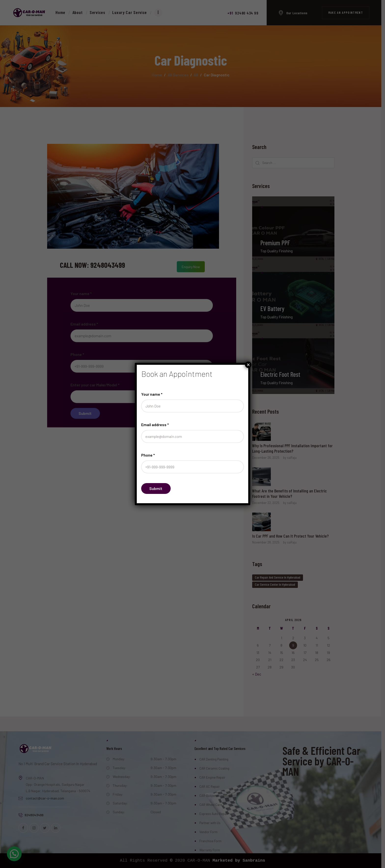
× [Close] (248, 365)
